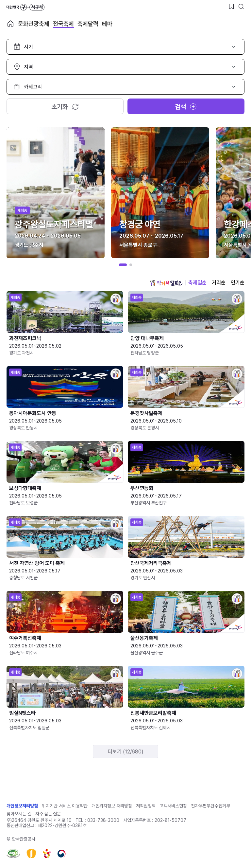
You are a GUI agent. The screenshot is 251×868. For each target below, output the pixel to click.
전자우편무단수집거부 (210, 806)
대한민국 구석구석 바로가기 (25, 7)
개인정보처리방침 (22, 806)
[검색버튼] (241, 7)
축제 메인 (10, 24)
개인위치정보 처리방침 (112, 806)
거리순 (219, 283)
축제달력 (88, 24)
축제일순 (197, 283)
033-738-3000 (103, 820)
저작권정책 (146, 806)
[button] (123, 265)
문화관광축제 (34, 24)
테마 (107, 24)
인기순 (238, 283)
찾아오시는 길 (19, 814)
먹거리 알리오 (166, 283)
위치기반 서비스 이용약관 (65, 806)
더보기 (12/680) (126, 752)
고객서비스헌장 (173, 806)
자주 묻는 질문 (48, 814)
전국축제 (63, 24)
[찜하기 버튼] (231, 7)
